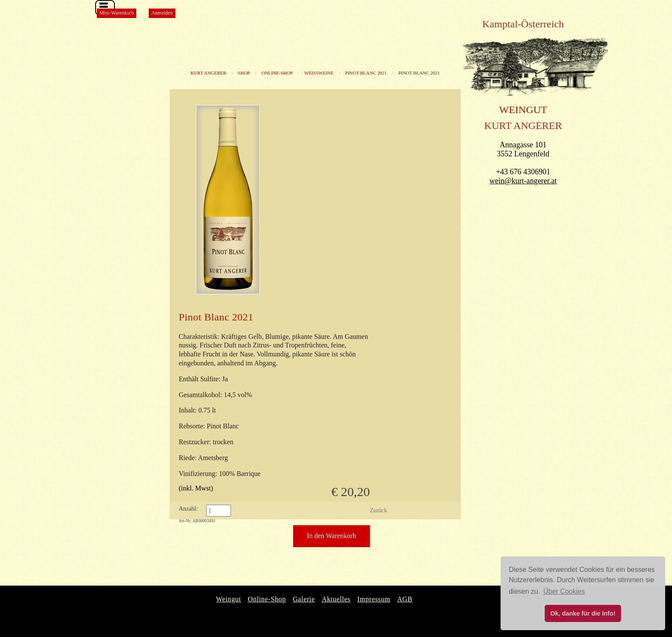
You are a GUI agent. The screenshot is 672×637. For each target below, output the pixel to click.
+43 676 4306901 (523, 172)
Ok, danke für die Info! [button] (583, 613)
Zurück (378, 510)
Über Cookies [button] (564, 591)
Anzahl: (188, 509)
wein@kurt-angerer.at (523, 181)
